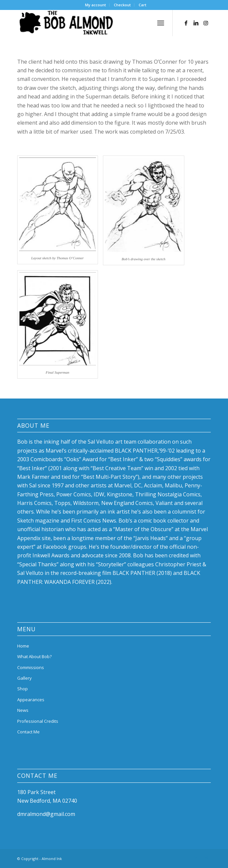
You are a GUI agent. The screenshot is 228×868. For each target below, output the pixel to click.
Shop (23, 689)
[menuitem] (96, 5)
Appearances (31, 700)
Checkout (122, 5)
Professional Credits (38, 721)
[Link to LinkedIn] (196, 23)
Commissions (31, 667)
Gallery (24, 678)
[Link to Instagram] (206, 23)
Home (23, 646)
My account (95, 5)
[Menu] (161, 23)
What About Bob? (34, 656)
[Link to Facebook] (186, 23)
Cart (142, 5)
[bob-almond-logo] (95, 23)
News (23, 710)
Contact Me (28, 732)
